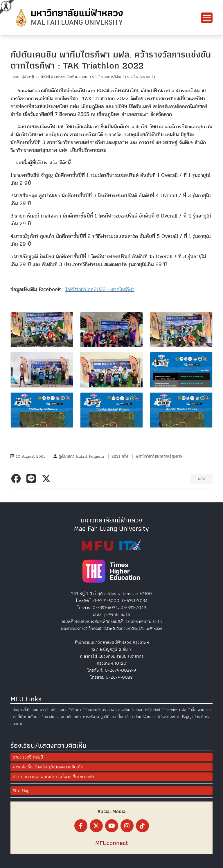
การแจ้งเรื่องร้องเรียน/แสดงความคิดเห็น (48, 767)
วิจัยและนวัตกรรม (96, 710)
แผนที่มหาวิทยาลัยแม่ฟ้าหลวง (134, 717)
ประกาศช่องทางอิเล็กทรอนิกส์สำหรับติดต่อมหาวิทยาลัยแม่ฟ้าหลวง (111, 629)
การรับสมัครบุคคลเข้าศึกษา (60, 710)
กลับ (202, 479)
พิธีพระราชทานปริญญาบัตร (179, 717)
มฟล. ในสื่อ (188, 710)
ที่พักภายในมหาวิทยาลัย (36, 717)
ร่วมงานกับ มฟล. (69, 717)
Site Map (21, 791)
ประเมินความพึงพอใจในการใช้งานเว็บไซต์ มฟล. (54, 777)
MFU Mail (153, 710)
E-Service (170, 710)
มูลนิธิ (105, 717)
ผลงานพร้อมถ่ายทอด (127, 710)
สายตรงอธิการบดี (28, 757)
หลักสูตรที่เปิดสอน (24, 710)
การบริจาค (91, 717)
